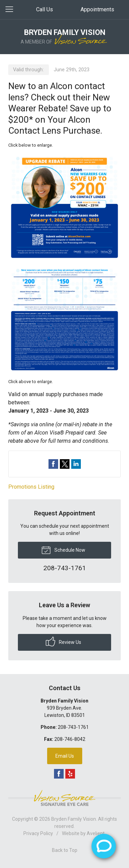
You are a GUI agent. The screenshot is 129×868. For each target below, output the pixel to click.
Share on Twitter (65, 464)
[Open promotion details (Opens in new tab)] (64, 263)
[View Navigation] (12, 10)
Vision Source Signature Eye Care (65, 798)
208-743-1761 (73, 727)
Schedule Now (63, 550)
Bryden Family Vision (74, 819)
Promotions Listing (31, 487)
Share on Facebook (53, 464)
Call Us (45, 9)
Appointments (97, 9)
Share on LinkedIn (76, 464)
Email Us (65, 756)
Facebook (59, 774)
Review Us (63, 641)
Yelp (70, 774)
